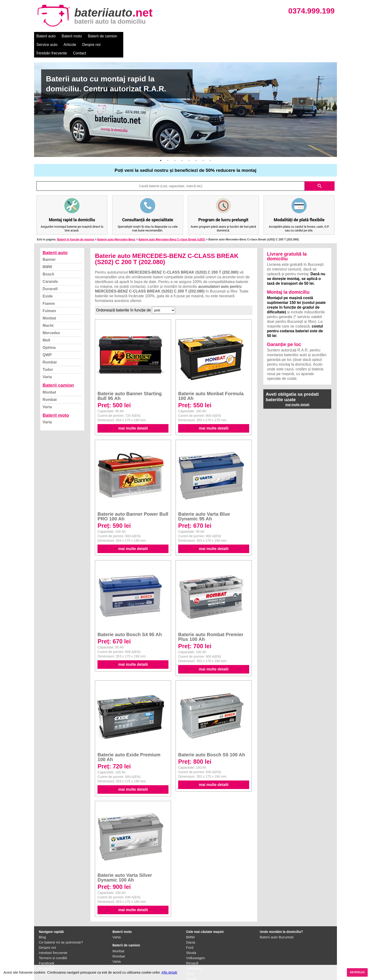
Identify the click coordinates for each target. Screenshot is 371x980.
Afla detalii (169, 972)
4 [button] (182, 143)
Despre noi (178, 36)
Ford (190, 930)
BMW (47, 250)
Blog (42, 920)
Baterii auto (46, 36)
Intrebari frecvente (53, 936)
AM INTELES (357, 972)
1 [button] (161, 143)
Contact (235, 36)
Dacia (191, 925)
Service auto (134, 36)
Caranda (50, 264)
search (320, 169)
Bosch (48, 257)
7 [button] (203, 143)
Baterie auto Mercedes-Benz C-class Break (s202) (172, 222)
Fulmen (49, 294)
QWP (47, 338)
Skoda (191, 936)
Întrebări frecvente (207, 36)
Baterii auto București (277, 920)
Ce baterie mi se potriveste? (61, 925)
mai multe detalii (133, 411)
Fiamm (49, 286)
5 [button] (189, 143)
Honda (191, 962)
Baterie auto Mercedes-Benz (116, 222)
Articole (157, 36)
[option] (185, 93)
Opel (190, 956)
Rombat (50, 345)
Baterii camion (58, 368)
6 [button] (196, 143)
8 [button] (210, 143)
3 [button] (175, 143)
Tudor (48, 353)
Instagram (47, 951)
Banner (49, 242)
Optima (49, 330)
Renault (192, 946)
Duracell (50, 272)
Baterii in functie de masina (75, 222)
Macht (48, 308)
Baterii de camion (102, 36)
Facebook (47, 946)
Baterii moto (72, 36)
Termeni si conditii (53, 941)
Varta (47, 360)
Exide (48, 279)
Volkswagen (196, 941)
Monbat (49, 301)
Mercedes (51, 316)
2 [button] (168, 143)
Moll (46, 323)
